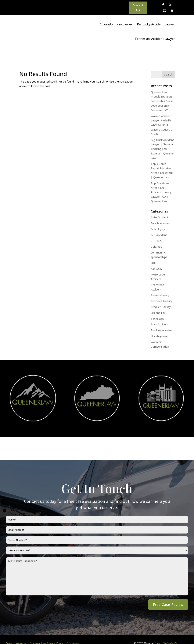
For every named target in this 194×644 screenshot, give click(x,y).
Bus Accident (159, 223)
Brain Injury (158, 217)
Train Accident (160, 313)
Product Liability (161, 295)
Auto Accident (160, 206)
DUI (153, 251)
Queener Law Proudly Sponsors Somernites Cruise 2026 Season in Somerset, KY (162, 89)
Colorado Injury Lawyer (116, 24)
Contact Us (138, 8)
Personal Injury (160, 283)
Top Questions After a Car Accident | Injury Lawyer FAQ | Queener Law (161, 180)
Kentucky (156, 257)
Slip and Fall (158, 301)
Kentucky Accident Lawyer (156, 24)
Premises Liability (162, 289)
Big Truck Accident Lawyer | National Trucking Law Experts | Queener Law (162, 137)
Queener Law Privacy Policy (47, 631)
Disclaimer (73, 631)
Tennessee (158, 307)
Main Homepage (16, 631)
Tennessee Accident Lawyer (155, 39)
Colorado (156, 235)
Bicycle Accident (161, 211)
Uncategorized (160, 324)
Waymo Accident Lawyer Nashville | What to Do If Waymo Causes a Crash (162, 113)
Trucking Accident (162, 318)
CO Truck (156, 229)
